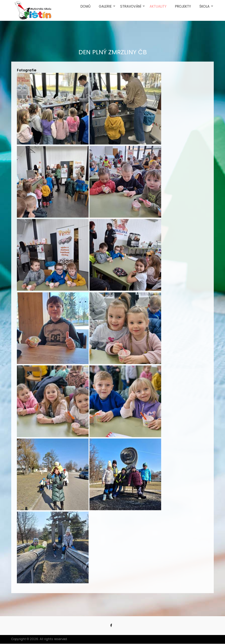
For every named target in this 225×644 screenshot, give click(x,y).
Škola (207, 8)
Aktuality (158, 6)
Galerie (107, 8)
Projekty (183, 6)
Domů (85, 6)
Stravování (133, 8)
